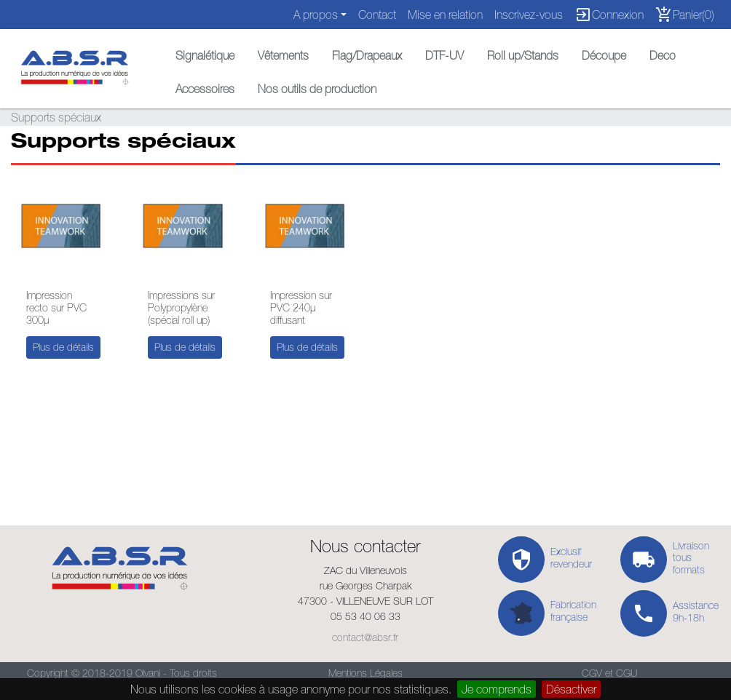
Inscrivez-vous (529, 15)
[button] (205, 52)
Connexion (609, 15)
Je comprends (497, 689)
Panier (685, 15)
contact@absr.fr (365, 637)
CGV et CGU (609, 673)
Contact (377, 15)
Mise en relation (445, 15)
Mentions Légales (365, 673)
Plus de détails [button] (63, 347)
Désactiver (571, 689)
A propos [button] (316, 15)
